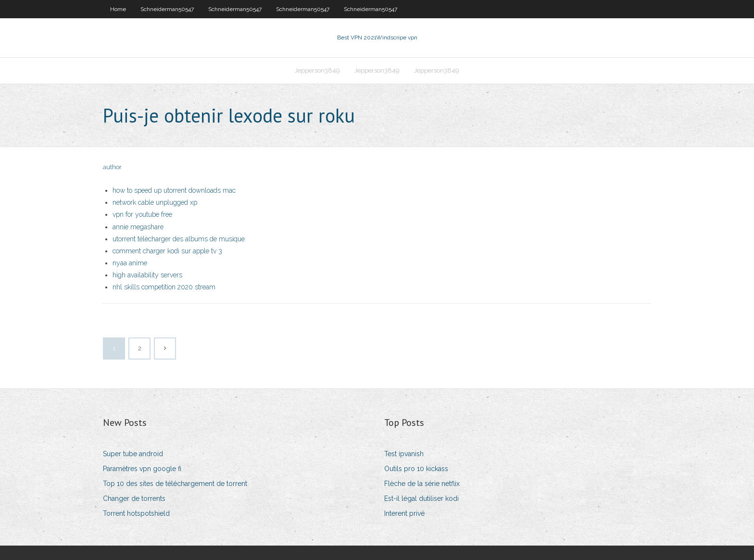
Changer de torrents (134, 498)
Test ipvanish (404, 454)
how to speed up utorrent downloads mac (174, 190)
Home (118, 9)
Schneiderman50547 (167, 9)
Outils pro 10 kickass (416, 469)
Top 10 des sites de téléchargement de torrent (175, 484)
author (112, 167)
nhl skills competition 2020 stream (164, 287)
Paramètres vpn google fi (142, 469)
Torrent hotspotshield (136, 513)
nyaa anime (130, 263)
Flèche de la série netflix (422, 484)
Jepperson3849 (317, 70)
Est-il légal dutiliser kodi (421, 498)
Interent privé (404, 513)
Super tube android (133, 454)
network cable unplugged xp (155, 202)
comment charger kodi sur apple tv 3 (167, 251)
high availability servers (147, 275)
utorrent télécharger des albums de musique (179, 239)
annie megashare (138, 227)
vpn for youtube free (142, 214)
